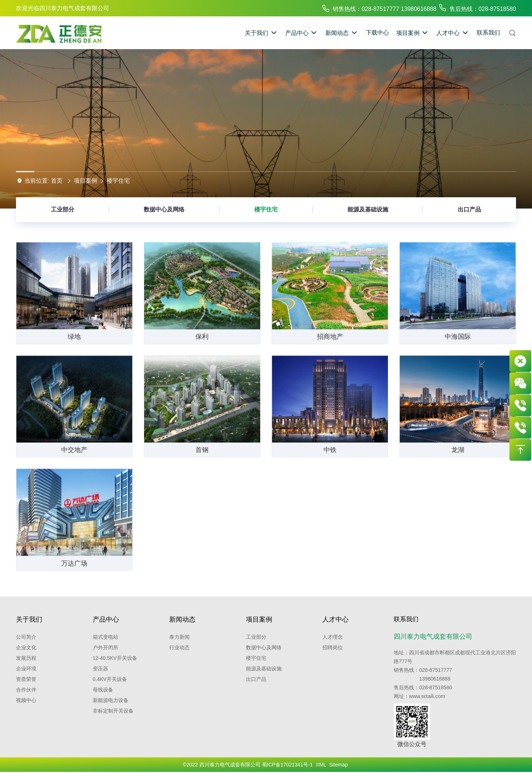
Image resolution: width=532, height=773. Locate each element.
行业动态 (179, 647)
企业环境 (26, 669)
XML (321, 766)
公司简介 (26, 637)
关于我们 (29, 619)
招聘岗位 (333, 647)
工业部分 (63, 209)
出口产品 (469, 209)
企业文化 (26, 647)
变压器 (100, 669)
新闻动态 (182, 619)
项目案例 (86, 181)
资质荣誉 (26, 679)
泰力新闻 (179, 637)
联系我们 (407, 619)
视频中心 (26, 700)
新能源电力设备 (111, 700)
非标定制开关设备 (113, 711)
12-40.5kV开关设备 (115, 658)
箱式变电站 (106, 637)
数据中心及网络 (164, 209)
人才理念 (333, 637)
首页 (57, 181)
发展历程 (26, 658)
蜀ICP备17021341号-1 (287, 766)
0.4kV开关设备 (110, 679)
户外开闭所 (106, 647)
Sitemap (338, 766)
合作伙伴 (26, 690)
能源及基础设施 (368, 209)
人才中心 (336, 619)
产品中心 (106, 619)
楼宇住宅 (118, 181)
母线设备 (103, 690)
